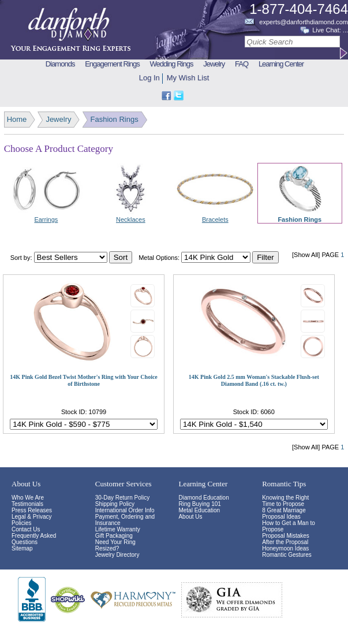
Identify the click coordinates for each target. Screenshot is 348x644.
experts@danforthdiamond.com (304, 22)
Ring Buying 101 (199, 504)
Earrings (46, 219)
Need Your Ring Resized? (115, 545)
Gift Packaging (114, 536)
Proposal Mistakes (286, 536)
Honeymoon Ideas (285, 548)
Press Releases (32, 510)
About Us (190, 517)
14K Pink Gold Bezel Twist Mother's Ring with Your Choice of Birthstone (83, 380)
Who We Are (28, 498)
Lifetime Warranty (118, 529)
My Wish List (188, 78)
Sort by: (21, 258)
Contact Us (26, 529)
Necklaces (131, 219)
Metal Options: (159, 258)
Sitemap (22, 548)
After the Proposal (285, 542)
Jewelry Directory (117, 555)
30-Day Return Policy (122, 498)
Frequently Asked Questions (34, 539)
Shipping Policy (115, 504)
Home (17, 119)
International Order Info (125, 510)
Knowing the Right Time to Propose (285, 501)
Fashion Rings (115, 119)
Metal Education (199, 510)
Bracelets (215, 219)
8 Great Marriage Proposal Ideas (284, 513)
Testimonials (27, 504)
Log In (149, 78)
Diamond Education (203, 498)
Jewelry (58, 119)
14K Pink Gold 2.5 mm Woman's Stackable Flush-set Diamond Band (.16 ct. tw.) (254, 380)
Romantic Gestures (287, 555)
